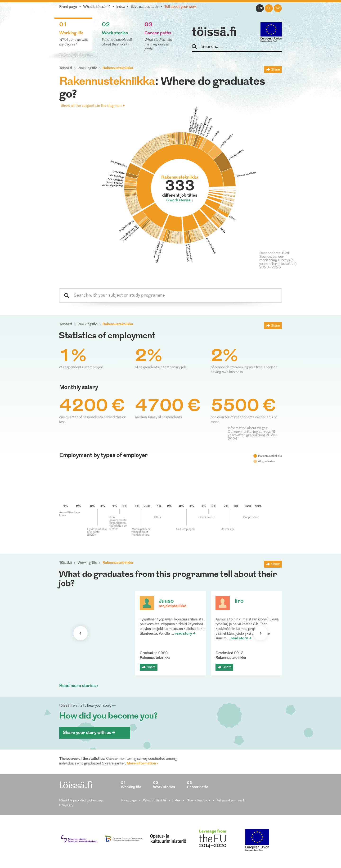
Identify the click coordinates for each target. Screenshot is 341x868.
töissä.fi (214, 33)
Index (121, 7)
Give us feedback (145, 7)
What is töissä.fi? (97, 7)
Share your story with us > (89, 733)
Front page (68, 7)
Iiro (239, 601)
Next (260, 633)
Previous (81, 633)
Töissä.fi (66, 68)
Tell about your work (180, 7)
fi (269, 8)
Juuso (166, 601)
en (260, 8)
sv (278, 8)
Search (196, 47)
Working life (87, 68)
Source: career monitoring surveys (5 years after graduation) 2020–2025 (278, 262)
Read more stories (77, 686)
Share (276, 69)
